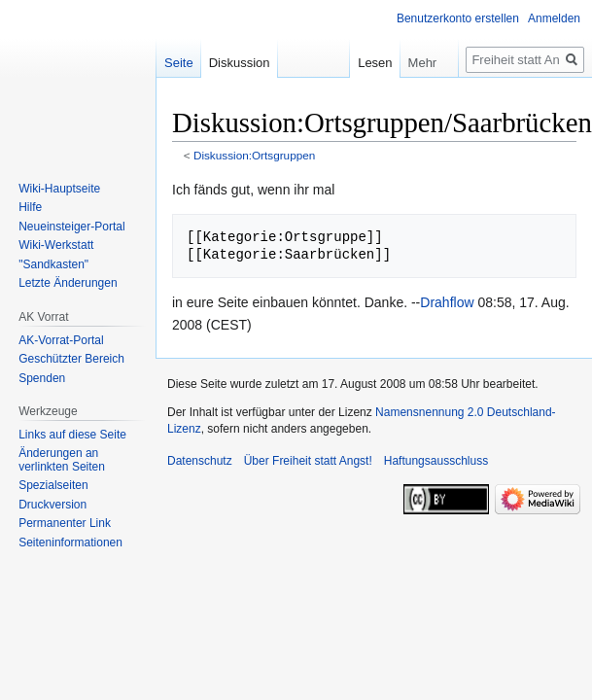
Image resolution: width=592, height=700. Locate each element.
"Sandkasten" (53, 264)
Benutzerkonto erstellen (458, 18)
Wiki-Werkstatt (56, 245)
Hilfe (30, 207)
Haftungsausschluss (436, 461)
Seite (179, 63)
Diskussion (240, 63)
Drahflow (447, 302)
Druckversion (52, 505)
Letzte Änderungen (68, 283)
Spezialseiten (53, 485)
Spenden (42, 378)
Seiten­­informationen (70, 542)
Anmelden (554, 18)
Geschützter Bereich (71, 359)
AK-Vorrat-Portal (61, 340)
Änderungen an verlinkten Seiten (62, 460)
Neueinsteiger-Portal (71, 227)
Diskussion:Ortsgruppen (254, 155)
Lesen (361, 63)
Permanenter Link (65, 523)
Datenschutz (200, 461)
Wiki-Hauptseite (59, 189)
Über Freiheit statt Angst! (308, 461)
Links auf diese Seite (72, 435)
